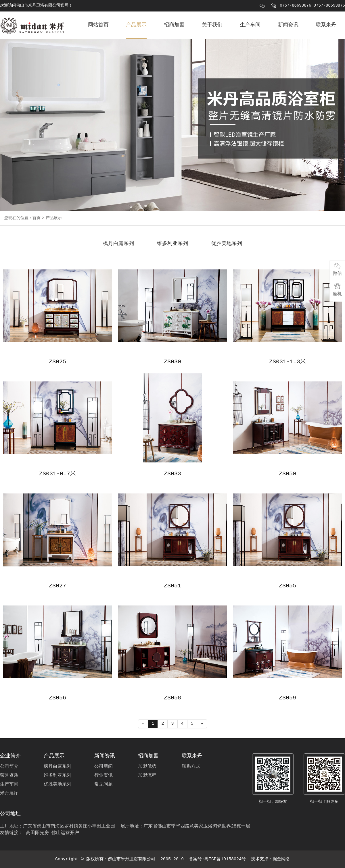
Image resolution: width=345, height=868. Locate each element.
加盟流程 (147, 776)
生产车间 (250, 25)
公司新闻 (103, 767)
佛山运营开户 (65, 833)
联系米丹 (326, 25)
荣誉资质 (9, 776)
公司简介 (9, 767)
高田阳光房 (37, 833)
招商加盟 (174, 25)
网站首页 (98, 25)
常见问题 (103, 784)
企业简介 (10, 756)
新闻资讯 (288, 25)
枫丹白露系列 (118, 244)
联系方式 (191, 767)
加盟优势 (147, 767)
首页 (37, 218)
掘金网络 (281, 859)
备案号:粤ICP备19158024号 (217, 859)
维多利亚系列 (172, 244)
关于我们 (212, 25)
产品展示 (136, 25)
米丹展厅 (9, 793)
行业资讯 (103, 776)
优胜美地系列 (227, 244)
